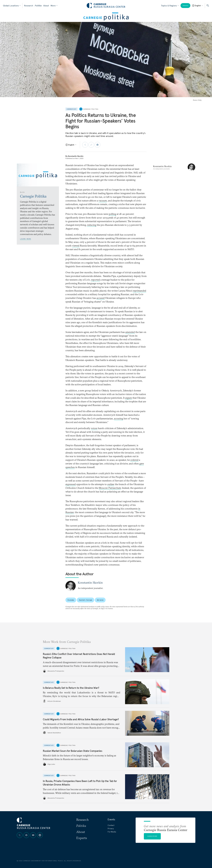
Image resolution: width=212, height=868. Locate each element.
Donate (185, 5)
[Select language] (198, 6)
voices (94, 428)
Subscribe (152, 836)
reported (95, 280)
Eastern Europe (85, 600)
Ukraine (100, 600)
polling (112, 214)
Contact (111, 825)
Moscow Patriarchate (110, 488)
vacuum (103, 201)
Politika (38, 6)
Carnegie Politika (91, 109)
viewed (76, 246)
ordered (134, 460)
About (46, 6)
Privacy (111, 828)
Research (29, 6)
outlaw (111, 484)
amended (130, 332)
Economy (71, 600)
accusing (119, 419)
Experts (82, 838)
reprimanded (139, 291)
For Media (112, 832)
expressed (71, 484)
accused (101, 298)
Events (111, 819)
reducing (92, 225)
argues (129, 398)
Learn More (26, 239)
